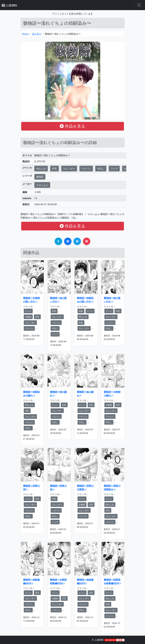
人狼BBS (9, 5)
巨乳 (55, 169)
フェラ (114, 169)
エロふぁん (42, 185)
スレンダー (69, 169)
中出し (101, 169)
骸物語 (40, 177)
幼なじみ (41, 169)
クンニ (28, 311)
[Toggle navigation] (139, 5)
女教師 (28, 317)
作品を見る (72, 126)
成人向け (37, 34)
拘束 (81, 311)
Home (25, 34)
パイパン (86, 169)
